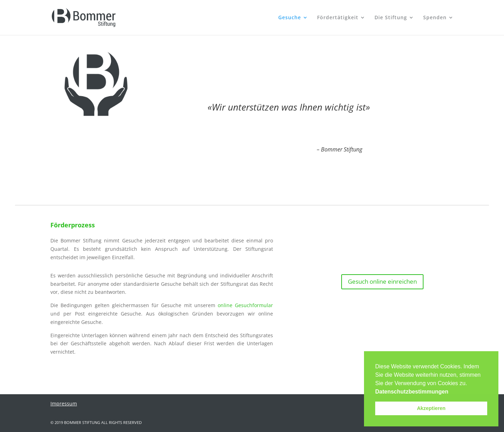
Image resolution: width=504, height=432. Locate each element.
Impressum (64, 403)
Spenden (435, 18)
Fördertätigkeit (338, 18)
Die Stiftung (391, 18)
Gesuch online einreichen (382, 281)
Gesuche (290, 18)
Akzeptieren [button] (431, 408)
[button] (451, 392)
